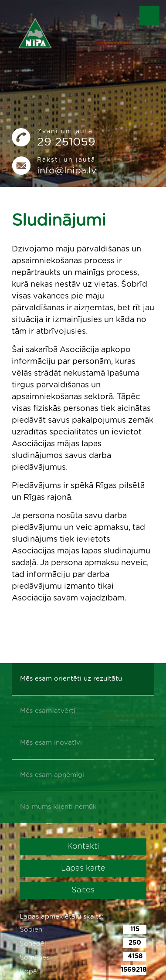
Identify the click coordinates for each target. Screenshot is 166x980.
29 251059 (66, 142)
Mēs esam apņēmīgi (52, 775)
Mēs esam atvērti (48, 711)
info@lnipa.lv (67, 171)
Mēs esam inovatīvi (51, 743)
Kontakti (83, 847)
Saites (83, 890)
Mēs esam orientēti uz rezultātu (71, 679)
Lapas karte (83, 868)
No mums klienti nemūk (58, 807)
